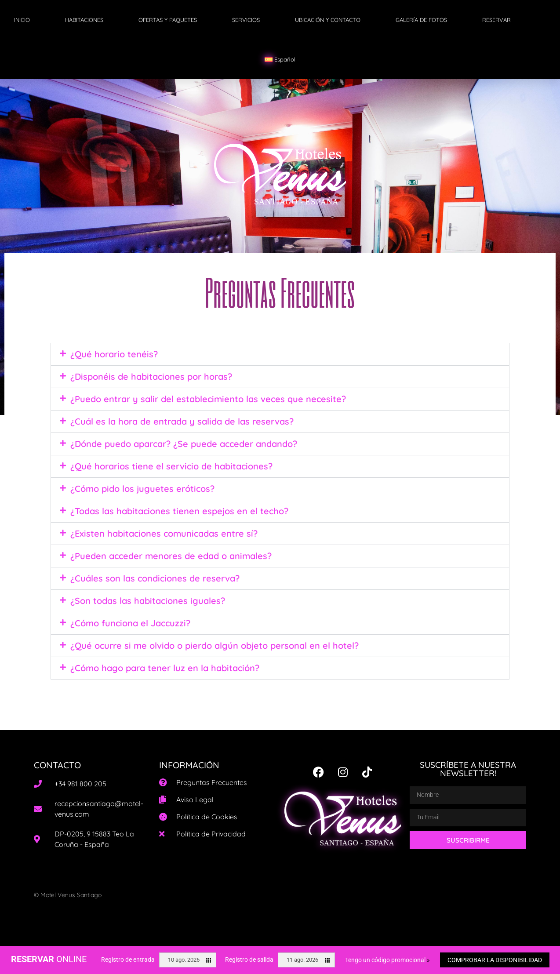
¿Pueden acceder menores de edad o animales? (171, 556)
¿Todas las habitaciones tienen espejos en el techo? (179, 511)
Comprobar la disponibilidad (495, 960)
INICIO (22, 20)
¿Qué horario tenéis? (114, 354)
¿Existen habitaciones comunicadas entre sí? (164, 533)
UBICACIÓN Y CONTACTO (328, 20)
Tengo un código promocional (387, 960)
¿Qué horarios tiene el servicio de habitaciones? (171, 466)
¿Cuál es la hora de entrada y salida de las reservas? (182, 421)
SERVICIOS (246, 20)
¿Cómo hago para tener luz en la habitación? (165, 668)
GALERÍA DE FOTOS (421, 20)
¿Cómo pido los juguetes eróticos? (142, 489)
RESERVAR (496, 20)
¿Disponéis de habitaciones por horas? (151, 376)
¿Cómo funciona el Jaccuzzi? (130, 623)
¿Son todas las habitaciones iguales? (148, 601)
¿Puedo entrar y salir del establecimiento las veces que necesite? (208, 399)
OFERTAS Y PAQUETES (168, 20)
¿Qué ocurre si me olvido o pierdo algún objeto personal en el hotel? (215, 645)
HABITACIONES (84, 20)
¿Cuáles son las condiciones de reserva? (155, 578)
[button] (280, 354)
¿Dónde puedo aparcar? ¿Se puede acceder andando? (184, 444)
